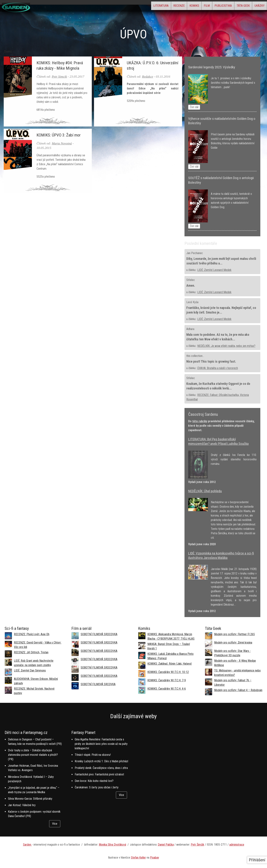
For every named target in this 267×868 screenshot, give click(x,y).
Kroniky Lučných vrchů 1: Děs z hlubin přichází (101, 761)
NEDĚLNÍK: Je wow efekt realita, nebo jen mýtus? (226, 346)
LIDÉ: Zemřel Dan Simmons (30, 670)
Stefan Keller (138, 858)
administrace (237, 845)
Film (190, 7)
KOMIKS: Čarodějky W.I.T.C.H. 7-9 (167, 680)
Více (55, 824)
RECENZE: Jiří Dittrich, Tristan (31, 652)
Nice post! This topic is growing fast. (211, 361)
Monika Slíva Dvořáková (112, 845)
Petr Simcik (59, 76)
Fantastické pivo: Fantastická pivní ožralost (99, 774)
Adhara (190, 329)
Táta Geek (236, 7)
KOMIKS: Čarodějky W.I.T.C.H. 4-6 (167, 689)
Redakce (148, 76)
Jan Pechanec (195, 253)
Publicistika (211, 7)
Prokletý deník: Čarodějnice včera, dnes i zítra (101, 768)
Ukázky (257, 7)
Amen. (191, 286)
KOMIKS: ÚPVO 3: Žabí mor (59, 135)
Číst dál (194, 107)
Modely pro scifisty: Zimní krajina (233, 643)
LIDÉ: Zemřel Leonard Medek (214, 270)
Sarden (27, 845)
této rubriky (200, 421)
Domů (8, 51)
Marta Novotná (62, 143)
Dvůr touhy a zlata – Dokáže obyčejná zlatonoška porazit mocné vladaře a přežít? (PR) (33, 755)
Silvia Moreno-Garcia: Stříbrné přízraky (30, 799)
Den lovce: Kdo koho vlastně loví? (94, 781)
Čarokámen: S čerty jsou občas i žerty (97, 787)
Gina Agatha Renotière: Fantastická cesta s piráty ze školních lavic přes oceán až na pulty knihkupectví (101, 744)
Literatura (129, 7)
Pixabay (155, 858)
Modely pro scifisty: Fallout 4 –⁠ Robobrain (238, 690)
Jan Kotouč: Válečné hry (22, 805)
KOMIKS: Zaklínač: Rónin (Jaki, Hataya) (170, 664)
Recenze (152, 7)
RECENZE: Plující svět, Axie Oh (32, 634)
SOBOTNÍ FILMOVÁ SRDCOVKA (99, 634)
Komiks (172, 7)
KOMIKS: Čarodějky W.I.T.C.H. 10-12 (168, 672)
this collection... (195, 356)
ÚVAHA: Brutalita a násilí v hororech (218, 368)
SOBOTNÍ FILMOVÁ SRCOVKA (98, 684)
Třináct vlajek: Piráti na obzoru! (93, 755)
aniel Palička (167, 845)
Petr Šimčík (197, 845)
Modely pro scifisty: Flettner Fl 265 (234, 634)
